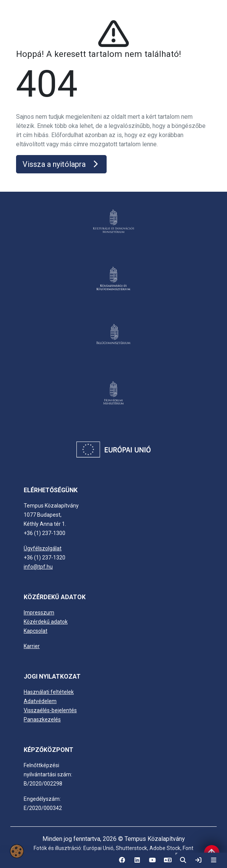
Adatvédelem (40, 701)
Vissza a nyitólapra (61, 164)
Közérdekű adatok (46, 622)
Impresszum (39, 613)
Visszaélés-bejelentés (50, 710)
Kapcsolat (36, 631)
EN (168, 862)
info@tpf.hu (38, 567)
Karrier (32, 646)
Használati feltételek (49, 692)
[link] (198, 860)
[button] (183, 860)
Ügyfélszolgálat (43, 548)
